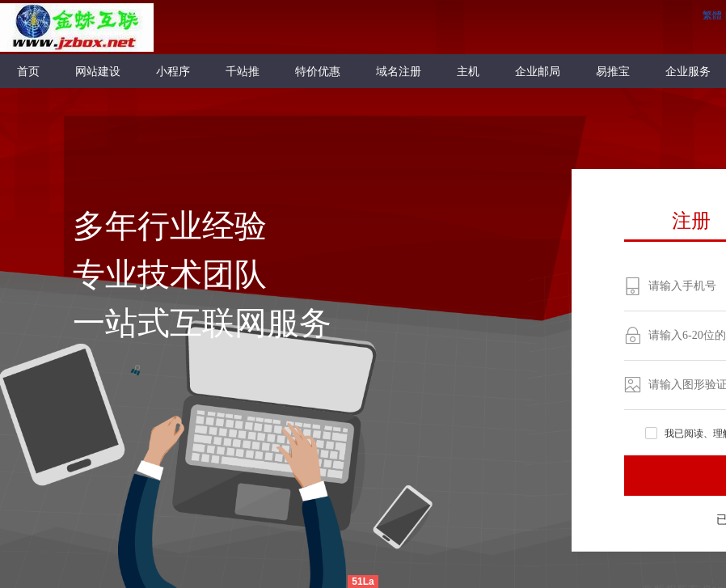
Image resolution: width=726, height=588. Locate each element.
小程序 (173, 71)
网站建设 (98, 71)
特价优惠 (318, 71)
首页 (28, 71)
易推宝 (613, 71)
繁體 (712, 15)
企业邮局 (538, 71)
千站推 (243, 71)
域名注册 (399, 71)
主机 (468, 71)
